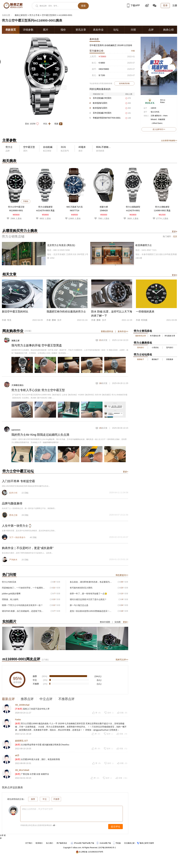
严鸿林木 (13, 560)
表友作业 (98, 30)
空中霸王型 (29, 147)
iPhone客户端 (78, 843)
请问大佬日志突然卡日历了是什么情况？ (88, 599)
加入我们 (49, 843)
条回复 (103, 340)
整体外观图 (105, 622)
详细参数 (28, 30)
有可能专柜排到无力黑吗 (81, 588)
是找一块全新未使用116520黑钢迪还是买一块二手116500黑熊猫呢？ (91, 611)
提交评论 (115, 827)
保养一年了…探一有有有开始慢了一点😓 (88, 594)
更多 (174, 231)
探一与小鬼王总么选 (79, 605)
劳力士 (163, 100)
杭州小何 (13, 493)
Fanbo (18, 720)
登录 (165, 5)
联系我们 (39, 843)
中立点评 (46, 699)
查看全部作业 (107, 331)
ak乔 (17, 755)
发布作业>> (123, 331)
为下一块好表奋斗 (17, 537)
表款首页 (11, 30)
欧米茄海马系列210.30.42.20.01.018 (99, 109)
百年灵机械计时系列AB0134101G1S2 (100, 99)
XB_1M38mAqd (22, 705)
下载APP (133, 5)
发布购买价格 (124, 83)
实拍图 (118, 622)
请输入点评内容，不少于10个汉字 (37, 809)
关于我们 (29, 843)
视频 (59, 124)
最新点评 (8, 699)
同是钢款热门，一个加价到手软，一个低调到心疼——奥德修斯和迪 (23, 588)
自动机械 (48, 147)
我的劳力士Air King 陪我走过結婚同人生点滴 (40, 435)
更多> (126, 472)
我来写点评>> (122, 660)
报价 (63, 30)
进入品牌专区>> (159, 129)
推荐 (33, 799)
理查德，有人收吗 (10, 599)
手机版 (117, 843)
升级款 (26, 201)
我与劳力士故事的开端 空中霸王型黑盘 (37, 345)
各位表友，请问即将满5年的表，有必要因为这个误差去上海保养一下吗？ (91, 582)
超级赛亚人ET (21, 741)
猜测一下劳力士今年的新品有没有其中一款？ (22, 605)
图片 (46, 30)
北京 (175, 236)
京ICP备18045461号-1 (107, 848)
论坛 (116, 30)
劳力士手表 (34, 15)
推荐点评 (27, 699)
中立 (45, 799)
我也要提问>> (122, 575)
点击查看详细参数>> (169, 141)
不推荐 (56, 799)
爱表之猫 (13, 515)
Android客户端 (104, 843)
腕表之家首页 (21, 15)
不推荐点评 (66, 699)
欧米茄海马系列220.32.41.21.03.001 (99, 104)
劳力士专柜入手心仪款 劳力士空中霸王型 (38, 390)
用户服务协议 (62, 843)
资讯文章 (81, 30)
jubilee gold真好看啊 (11, 594)
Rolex (162, 102)
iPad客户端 (90, 843)
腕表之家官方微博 (147, 843)
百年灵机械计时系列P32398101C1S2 (100, 114)
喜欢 (33, 124)
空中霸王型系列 (49, 15)
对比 (48, 124)
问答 (133, 30)
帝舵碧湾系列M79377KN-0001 (105, 118)
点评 (151, 30)
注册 (175, 5)
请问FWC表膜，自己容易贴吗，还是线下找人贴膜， (23, 611)
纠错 (133, 51)
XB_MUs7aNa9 (22, 770)
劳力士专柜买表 (9, 582)
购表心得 (168, 30)
